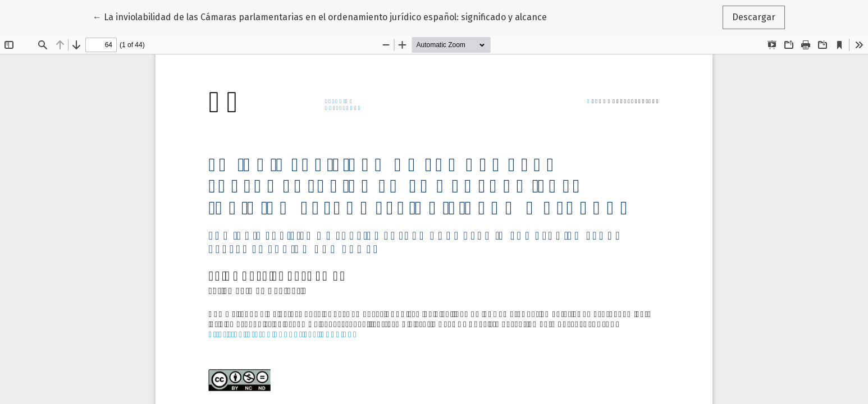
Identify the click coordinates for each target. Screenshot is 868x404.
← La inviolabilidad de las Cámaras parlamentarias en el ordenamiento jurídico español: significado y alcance (320, 16)
